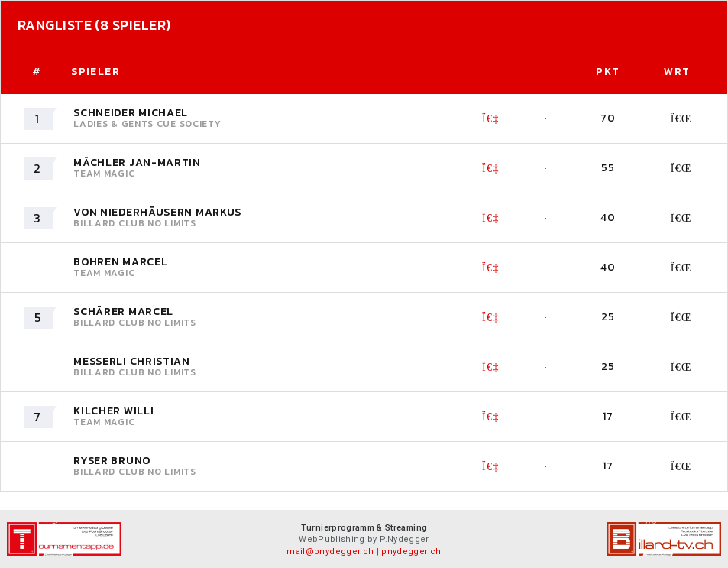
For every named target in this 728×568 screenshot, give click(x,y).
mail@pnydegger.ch (330, 552)
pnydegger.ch (411, 552)
